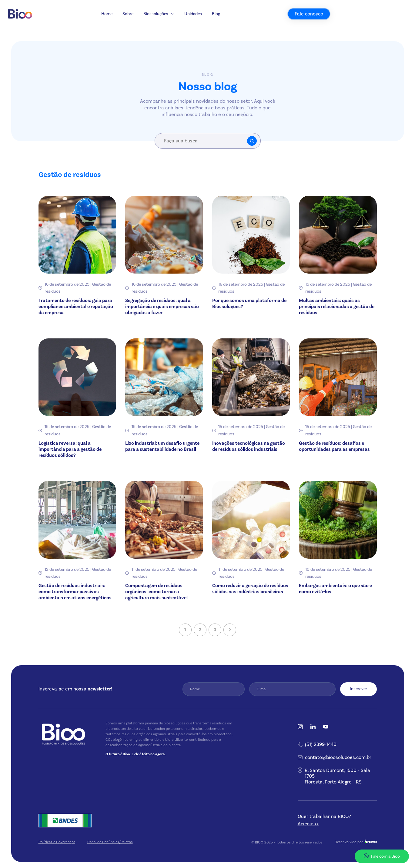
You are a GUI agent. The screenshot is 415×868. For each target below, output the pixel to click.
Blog (258, 23)
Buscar (252, 141)
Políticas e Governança (57, 842)
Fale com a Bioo (382, 856)
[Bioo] (63, 23)
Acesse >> (308, 824)
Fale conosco (351, 23)
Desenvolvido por (356, 842)
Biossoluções (198, 23)
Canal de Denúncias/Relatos (110, 842)
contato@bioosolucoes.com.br (338, 757)
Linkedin (313, 727)
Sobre (170, 23)
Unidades (236, 23)
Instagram (300, 727)
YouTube (326, 727)
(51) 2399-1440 (321, 744)
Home (149, 23)
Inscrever (358, 689)
